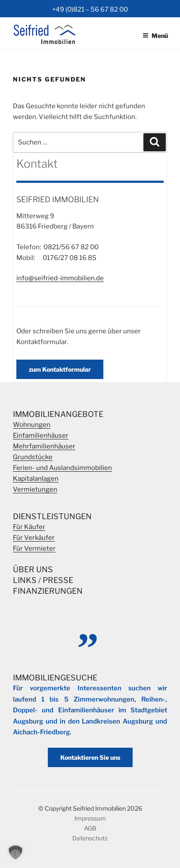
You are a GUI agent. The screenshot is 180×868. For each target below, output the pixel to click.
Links (25, 580)
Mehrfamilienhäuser (44, 446)
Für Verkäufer (34, 538)
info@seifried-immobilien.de (60, 278)
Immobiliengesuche (55, 678)
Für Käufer (29, 527)
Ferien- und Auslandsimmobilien (62, 468)
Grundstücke (33, 457)
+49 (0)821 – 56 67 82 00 (90, 9)
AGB (90, 828)
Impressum (90, 818)
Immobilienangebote (58, 414)
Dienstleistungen (52, 516)
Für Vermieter (34, 548)
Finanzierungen (48, 591)
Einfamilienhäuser (41, 436)
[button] (16, 852)
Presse (58, 580)
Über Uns (33, 569)
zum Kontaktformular (60, 369)
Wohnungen (32, 425)
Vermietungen (35, 489)
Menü (155, 36)
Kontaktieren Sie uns (90, 757)
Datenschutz (90, 838)
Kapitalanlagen (36, 479)
